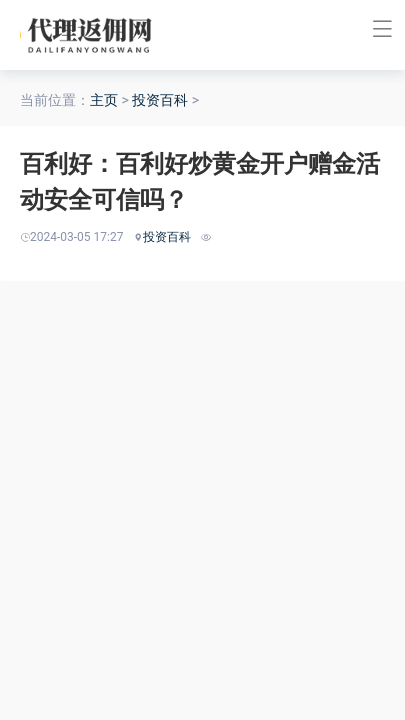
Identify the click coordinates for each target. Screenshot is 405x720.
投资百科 (160, 100)
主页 (104, 100)
